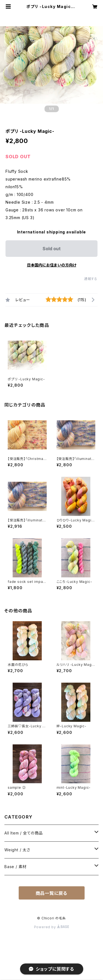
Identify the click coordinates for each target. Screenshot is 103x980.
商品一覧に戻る (52, 893)
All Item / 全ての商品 (24, 833)
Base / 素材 (16, 867)
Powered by (52, 927)
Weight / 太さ (17, 850)
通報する (91, 279)
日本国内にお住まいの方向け (52, 265)
